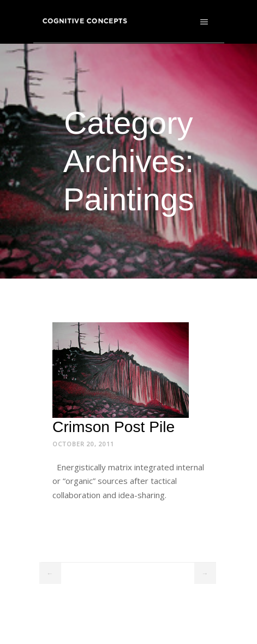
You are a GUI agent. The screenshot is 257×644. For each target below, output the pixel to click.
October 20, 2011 (83, 444)
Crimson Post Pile (113, 427)
